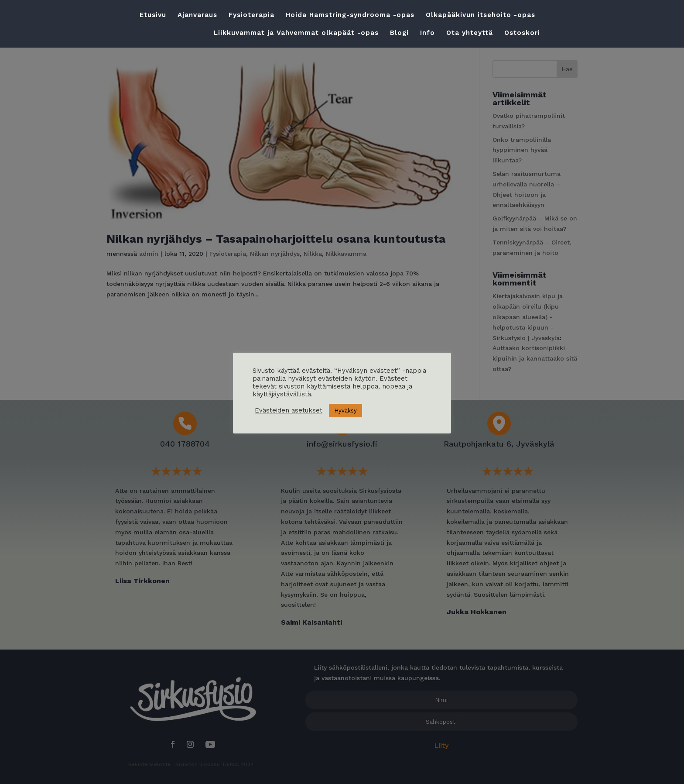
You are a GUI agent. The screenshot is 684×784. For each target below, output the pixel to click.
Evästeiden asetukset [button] (289, 410)
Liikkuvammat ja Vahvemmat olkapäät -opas (296, 33)
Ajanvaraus (197, 15)
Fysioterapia (251, 15)
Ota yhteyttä (470, 33)
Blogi (399, 33)
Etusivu (153, 15)
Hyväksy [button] (345, 411)
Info (427, 33)
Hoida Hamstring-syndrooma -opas (350, 15)
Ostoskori (522, 33)
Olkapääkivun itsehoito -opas (481, 15)
